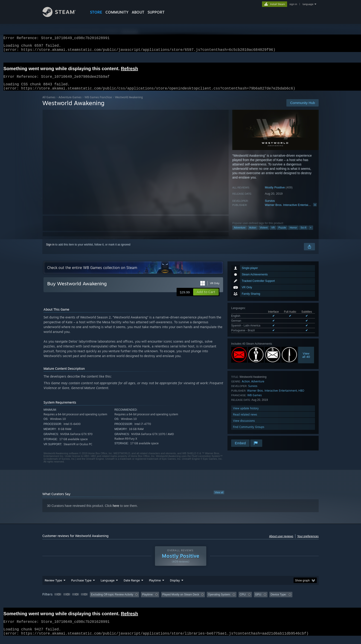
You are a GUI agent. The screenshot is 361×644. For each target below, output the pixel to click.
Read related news (245, 420)
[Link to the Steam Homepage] (63, 16)
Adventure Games (70, 103)
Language (108, 586)
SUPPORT (156, 12)
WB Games (255, 401)
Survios (270, 206)
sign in (293, 4)
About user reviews (281, 542)
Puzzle (282, 233)
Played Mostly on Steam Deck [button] (181, 600)
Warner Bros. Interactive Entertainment (291, 210)
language (308, 4)
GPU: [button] (258, 600)
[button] (206, 297)
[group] (180, 600)
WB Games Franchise (98, 103)
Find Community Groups (249, 432)
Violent (264, 233)
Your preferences (308, 542)
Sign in (50, 250)
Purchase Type (81, 586)
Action (253, 233)
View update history (246, 414)
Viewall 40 (306, 361)
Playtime (155, 586)
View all (219, 498)
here (116, 511)
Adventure (240, 233)
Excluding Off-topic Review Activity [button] (112, 600)
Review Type (53, 586)
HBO (301, 396)
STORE (96, 12)
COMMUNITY (117, 12)
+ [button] (311, 233)
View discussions (244, 426)
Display (175, 586)
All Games (49, 103)
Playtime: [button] (148, 600)
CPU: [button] (243, 600)
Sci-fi (303, 233)
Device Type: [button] (278, 600)
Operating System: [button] (219, 600)
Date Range (132, 586)
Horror (293, 233)
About (138, 12)
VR (273, 233)
